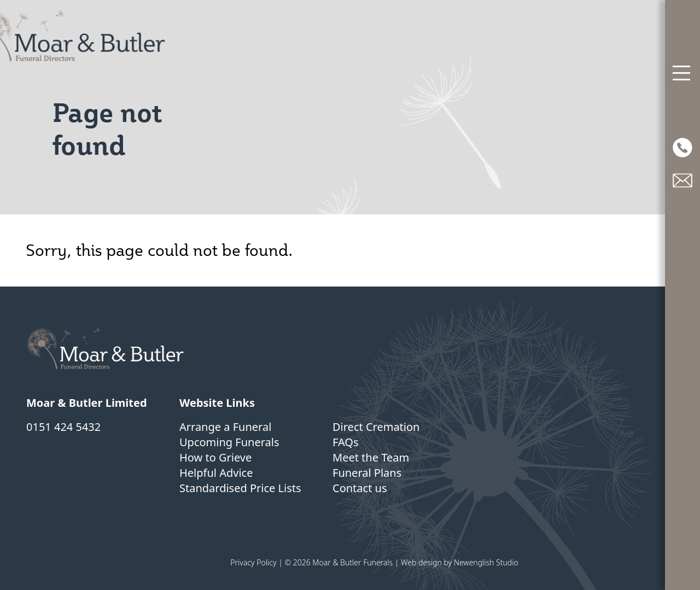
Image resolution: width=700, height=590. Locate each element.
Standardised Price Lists (240, 488)
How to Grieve (215, 457)
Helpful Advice (216, 473)
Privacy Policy (253, 562)
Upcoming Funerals (229, 442)
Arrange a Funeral (225, 427)
